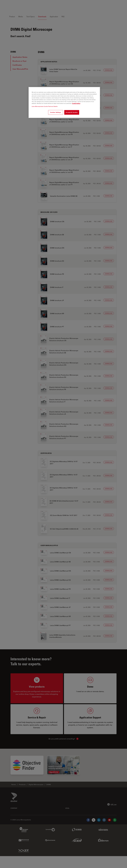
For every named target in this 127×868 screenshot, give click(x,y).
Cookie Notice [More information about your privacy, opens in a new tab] (76, 103)
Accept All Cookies (72, 112)
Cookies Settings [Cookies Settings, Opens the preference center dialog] (56, 112)
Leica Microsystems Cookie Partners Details (45, 106)
